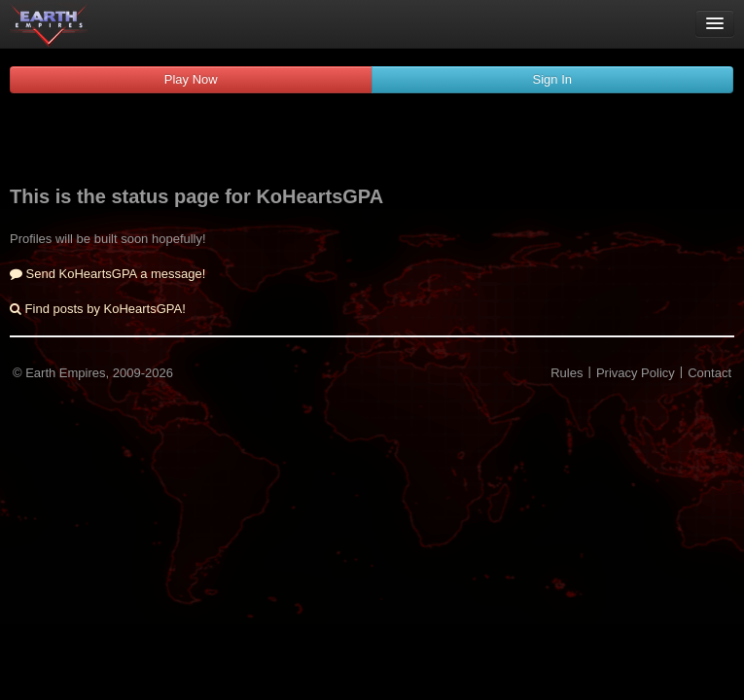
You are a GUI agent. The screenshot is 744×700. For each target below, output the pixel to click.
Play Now (191, 79)
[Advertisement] (372, 142)
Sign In (552, 79)
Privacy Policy (636, 373)
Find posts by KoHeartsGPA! (98, 309)
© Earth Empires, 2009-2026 (93, 373)
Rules (567, 373)
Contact (709, 373)
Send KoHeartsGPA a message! (107, 274)
